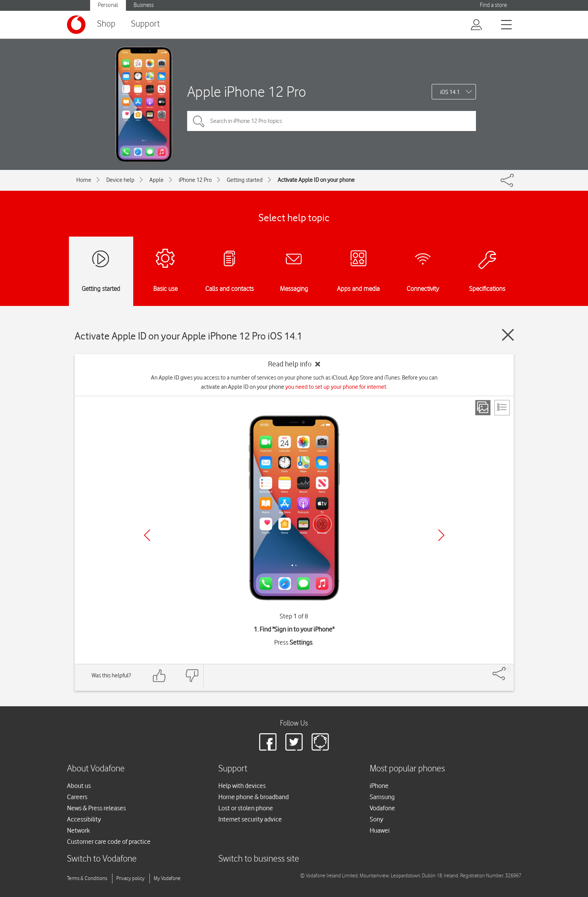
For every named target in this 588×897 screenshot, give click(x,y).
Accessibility (84, 819)
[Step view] (483, 408)
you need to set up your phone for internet (336, 387)
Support (145, 24)
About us (79, 786)
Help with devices (242, 786)
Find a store (493, 5)
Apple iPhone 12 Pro (247, 92)
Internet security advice (250, 819)
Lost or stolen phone (246, 808)
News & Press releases (96, 808)
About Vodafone (96, 769)
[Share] (508, 670)
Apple (157, 180)
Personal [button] (108, 5)
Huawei (380, 830)
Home (84, 180)
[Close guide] (508, 335)
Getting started (245, 180)
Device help (120, 180)
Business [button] (144, 5)
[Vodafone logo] (76, 25)
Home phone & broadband (254, 797)
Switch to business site (259, 859)
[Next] (441, 535)
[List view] (502, 408)
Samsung (382, 797)
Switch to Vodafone (102, 859)
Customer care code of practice (109, 842)
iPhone (379, 786)
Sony (376, 819)
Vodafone (382, 808)
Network (78, 830)
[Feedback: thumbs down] (192, 676)
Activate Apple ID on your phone (316, 180)
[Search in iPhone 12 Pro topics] (332, 121)
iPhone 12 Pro (195, 180)
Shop (106, 24)
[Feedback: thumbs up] (159, 676)
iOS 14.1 (450, 92)
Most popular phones (407, 769)
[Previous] (147, 535)
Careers (77, 797)
